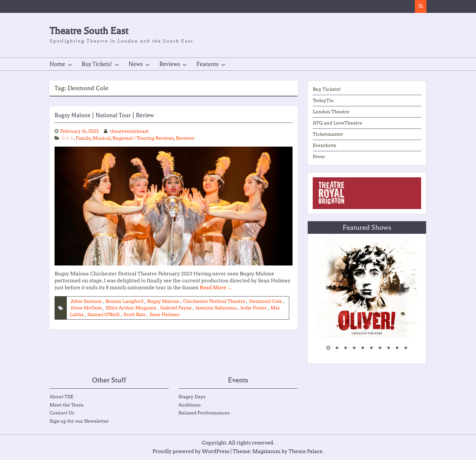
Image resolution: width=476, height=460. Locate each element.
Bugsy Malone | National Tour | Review (104, 115)
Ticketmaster (328, 134)
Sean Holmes (164, 314)
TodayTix (323, 100)
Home (57, 64)
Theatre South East (89, 31)
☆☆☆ (68, 138)
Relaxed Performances (204, 413)
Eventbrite (325, 145)
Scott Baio (135, 314)
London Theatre (331, 112)
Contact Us (62, 413)
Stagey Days (192, 397)
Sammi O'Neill (104, 314)
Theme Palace (306, 451)
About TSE (61, 397)
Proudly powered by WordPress (191, 451)
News (136, 64)
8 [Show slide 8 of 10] (388, 348)
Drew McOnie (86, 308)
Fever (319, 157)
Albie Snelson (86, 301)
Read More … (216, 288)
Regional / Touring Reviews (143, 138)
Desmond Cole (266, 301)
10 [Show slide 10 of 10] (406, 348)
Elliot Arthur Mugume (131, 308)
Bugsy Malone (163, 301)
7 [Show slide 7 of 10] (380, 348)
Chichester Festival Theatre (214, 301)
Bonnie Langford (124, 301)
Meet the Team (67, 405)
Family (83, 138)
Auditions (190, 405)
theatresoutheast (129, 131)
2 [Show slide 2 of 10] (337, 348)
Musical (102, 138)
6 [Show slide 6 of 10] (371, 348)
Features (207, 64)
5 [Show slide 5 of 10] (363, 348)
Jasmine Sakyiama (216, 308)
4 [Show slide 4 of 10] (354, 348)
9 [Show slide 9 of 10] (397, 348)
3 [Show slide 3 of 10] (345, 348)
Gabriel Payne (176, 308)
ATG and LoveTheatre (337, 123)
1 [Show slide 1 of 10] (328, 348)
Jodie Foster (254, 308)
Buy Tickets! (97, 64)
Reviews (170, 64)
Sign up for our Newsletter (79, 421)
